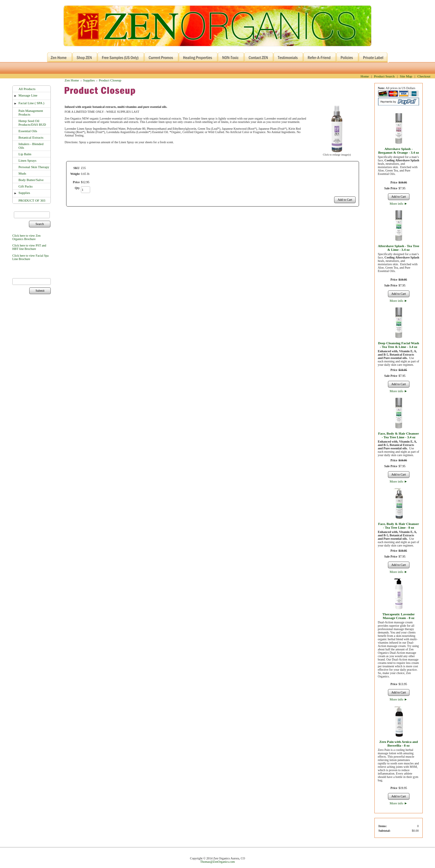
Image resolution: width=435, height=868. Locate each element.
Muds (22, 173)
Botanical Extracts (31, 137)
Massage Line (28, 95)
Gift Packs (26, 186)
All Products (27, 89)
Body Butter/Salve (31, 180)
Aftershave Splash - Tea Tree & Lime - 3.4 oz (398, 248)
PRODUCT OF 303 (32, 200)
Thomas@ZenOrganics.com (218, 862)
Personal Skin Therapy (34, 167)
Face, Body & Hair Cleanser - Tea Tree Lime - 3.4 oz (399, 435)
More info (399, 203)
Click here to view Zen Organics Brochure (26, 237)
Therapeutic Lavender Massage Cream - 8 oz (399, 616)
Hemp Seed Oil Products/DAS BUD (32, 123)
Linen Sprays (27, 160)
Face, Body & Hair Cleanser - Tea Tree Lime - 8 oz (399, 526)
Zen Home (72, 80)
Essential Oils (28, 131)
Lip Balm (25, 154)
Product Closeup (110, 80)
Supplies (24, 193)
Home (365, 76)
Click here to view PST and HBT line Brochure (29, 247)
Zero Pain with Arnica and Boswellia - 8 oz (399, 744)
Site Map (406, 76)
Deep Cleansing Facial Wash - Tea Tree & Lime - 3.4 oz (399, 345)
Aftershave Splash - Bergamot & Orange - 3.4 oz (399, 151)
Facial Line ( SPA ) (31, 103)
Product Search (384, 76)
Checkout (424, 76)
